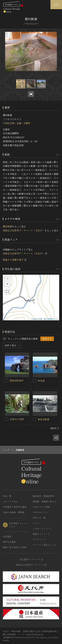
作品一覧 (7, 496)
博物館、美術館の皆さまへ (46, 501)
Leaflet (34, 319)
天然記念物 (9, 123)
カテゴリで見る (10, 501)
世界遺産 (7, 536)
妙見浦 (41, 381)
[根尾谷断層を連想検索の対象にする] (34, 419)
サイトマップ (39, 539)
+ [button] (7, 279)
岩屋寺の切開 (17, 419)
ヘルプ (36, 523)
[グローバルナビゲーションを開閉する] (56, 5)
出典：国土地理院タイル (48, 319)
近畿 (19, 123)
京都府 (27, 123)
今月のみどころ (40, 512)
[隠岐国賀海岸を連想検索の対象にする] (6, 380)
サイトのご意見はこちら (45, 545)
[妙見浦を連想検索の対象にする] (34, 381)
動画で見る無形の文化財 (15, 547)
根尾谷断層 (43, 419)
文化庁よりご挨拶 (41, 507)
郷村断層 (7, 226)
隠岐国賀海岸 (17, 380)
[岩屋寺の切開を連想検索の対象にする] (6, 419)
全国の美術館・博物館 (14, 512)
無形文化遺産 (9, 542)
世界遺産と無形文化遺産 (15, 507)
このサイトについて (42, 528)
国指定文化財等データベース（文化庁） (24, 230)
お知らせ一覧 (39, 518)
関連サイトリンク (41, 534)
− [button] (7, 284)
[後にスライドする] (55, 428)
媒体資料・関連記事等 (43, 496)
